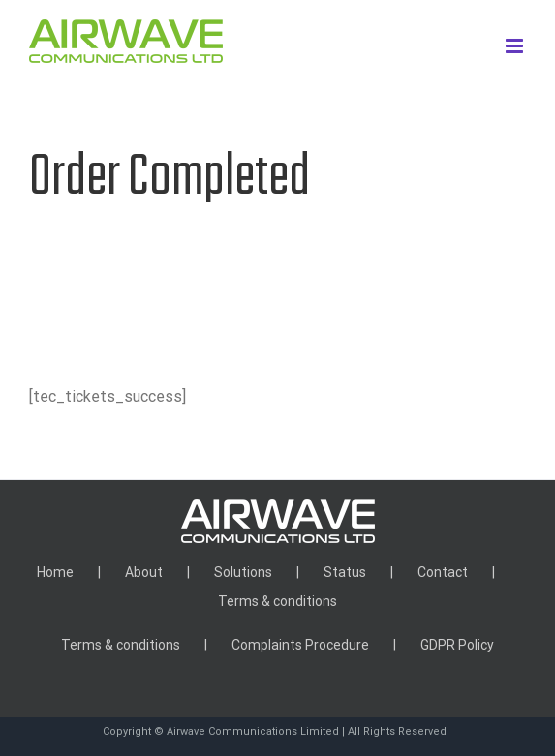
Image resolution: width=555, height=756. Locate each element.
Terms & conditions (277, 601)
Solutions (243, 572)
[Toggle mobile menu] (516, 46)
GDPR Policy (457, 645)
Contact (443, 572)
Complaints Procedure (300, 645)
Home (55, 572)
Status (345, 572)
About (144, 572)
